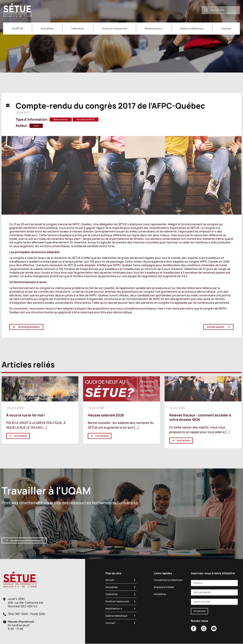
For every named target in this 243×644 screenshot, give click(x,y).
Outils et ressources (115, 28)
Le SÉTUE (17, 28)
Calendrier (78, 28)
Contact (226, 28)
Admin (36, 126)
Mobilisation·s (154, 28)
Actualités (47, 28)
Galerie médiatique (192, 28)
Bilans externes (61, 119)
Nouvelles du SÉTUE (86, 119)
